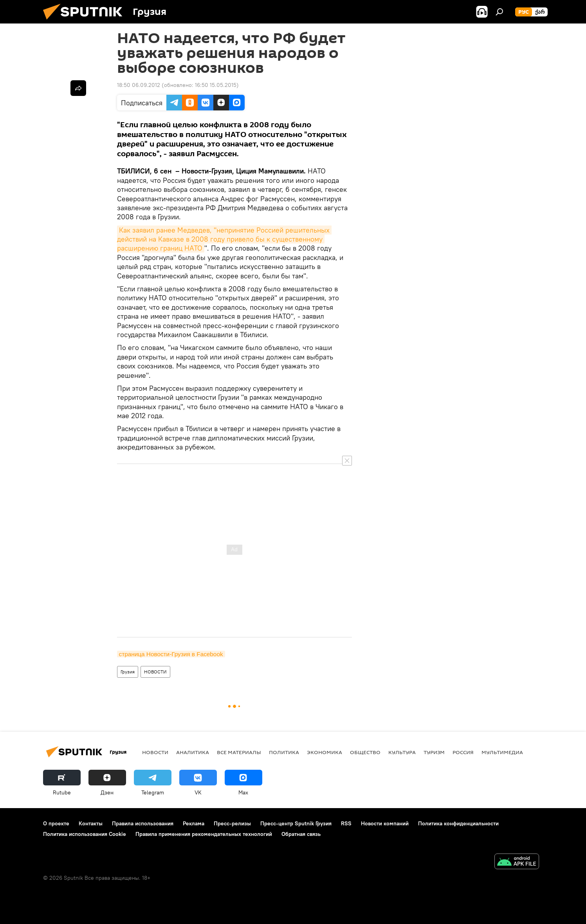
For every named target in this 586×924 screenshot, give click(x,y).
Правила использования (143, 823)
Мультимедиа (502, 752)
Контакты (91, 823)
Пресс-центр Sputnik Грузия (296, 823)
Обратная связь (301, 834)
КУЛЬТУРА (402, 752)
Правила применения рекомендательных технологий (204, 834)
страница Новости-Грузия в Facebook (171, 654)
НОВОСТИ (155, 672)
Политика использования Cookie (85, 834)
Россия (463, 752)
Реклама (194, 823)
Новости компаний (385, 823)
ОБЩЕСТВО (365, 752)
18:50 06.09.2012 (139, 85)
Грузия (128, 672)
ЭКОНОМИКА (325, 752)
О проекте (56, 823)
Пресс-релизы (232, 823)
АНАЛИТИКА (193, 752)
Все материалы (239, 752)
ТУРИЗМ (434, 752)
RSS (346, 823)
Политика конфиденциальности (458, 823)
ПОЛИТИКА (284, 752)
